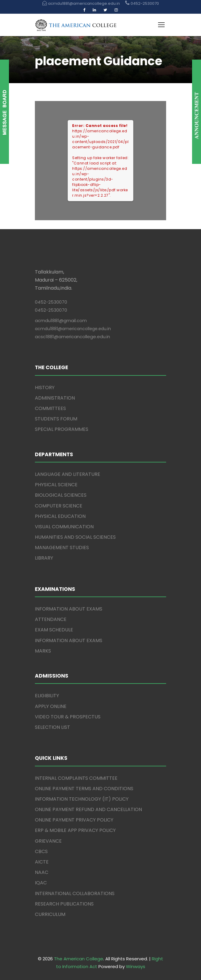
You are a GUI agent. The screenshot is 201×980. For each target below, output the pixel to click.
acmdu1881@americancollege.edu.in (73, 329)
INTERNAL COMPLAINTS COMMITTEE (76, 778)
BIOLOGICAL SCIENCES (61, 495)
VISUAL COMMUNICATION (64, 527)
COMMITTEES (50, 408)
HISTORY (45, 388)
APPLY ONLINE (51, 706)
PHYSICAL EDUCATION (60, 516)
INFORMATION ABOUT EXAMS (69, 609)
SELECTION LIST (52, 727)
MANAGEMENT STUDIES (62, 548)
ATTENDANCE (51, 619)
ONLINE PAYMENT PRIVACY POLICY (74, 820)
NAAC (42, 872)
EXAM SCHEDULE (54, 630)
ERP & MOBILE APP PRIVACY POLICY (75, 830)
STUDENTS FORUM (56, 419)
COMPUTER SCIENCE (59, 506)
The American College (79, 959)
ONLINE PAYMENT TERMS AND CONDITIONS (84, 789)
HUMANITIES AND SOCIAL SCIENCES (75, 537)
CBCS (41, 851)
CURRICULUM (50, 914)
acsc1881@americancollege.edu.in (72, 337)
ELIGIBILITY (47, 696)
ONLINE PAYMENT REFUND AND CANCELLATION (88, 809)
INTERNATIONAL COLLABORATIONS (75, 893)
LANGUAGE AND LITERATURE (68, 474)
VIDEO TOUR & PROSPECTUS (68, 717)
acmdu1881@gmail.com (61, 320)
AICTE (42, 862)
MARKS (43, 651)
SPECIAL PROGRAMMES (62, 429)
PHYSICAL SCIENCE (56, 485)
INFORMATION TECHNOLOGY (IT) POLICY (82, 799)
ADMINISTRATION (55, 398)
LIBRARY (44, 558)
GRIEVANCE (48, 841)
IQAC (41, 883)
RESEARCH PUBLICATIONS (64, 904)
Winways (136, 966)
